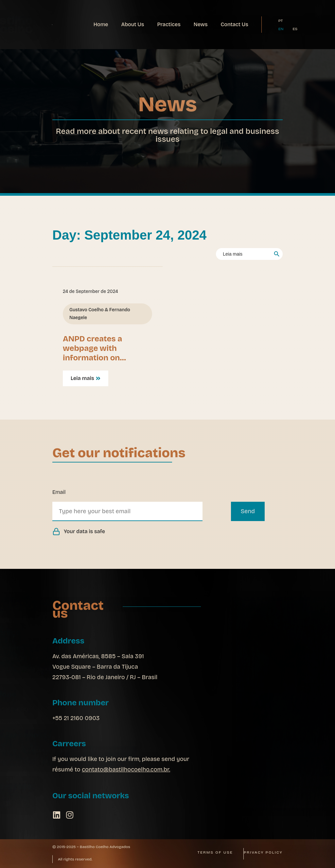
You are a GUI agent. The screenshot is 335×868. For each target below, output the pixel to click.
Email (59, 492)
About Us (132, 24)
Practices (169, 24)
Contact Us (235, 24)
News (201, 24)
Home (101, 24)
